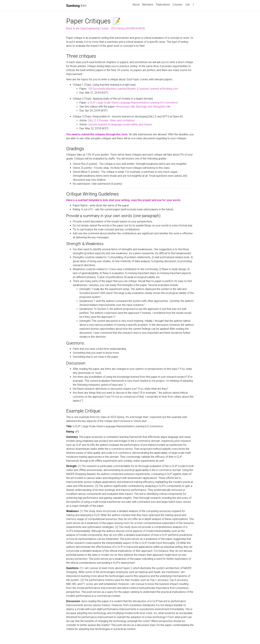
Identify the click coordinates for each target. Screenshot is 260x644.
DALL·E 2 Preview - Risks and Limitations (111, 120)
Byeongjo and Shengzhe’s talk (153, 107)
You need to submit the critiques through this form (97, 134)
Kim (76, 6)
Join (187, 5)
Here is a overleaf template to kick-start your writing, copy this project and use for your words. (124, 200)
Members (148, 5)
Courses (177, 5)
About (136, 5)
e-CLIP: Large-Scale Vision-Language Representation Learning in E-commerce (133, 103)
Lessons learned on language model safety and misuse (120, 124)
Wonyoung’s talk (125, 107)
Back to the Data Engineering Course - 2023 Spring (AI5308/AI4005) (106, 28)
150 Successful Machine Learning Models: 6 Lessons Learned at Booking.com (133, 89)
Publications (163, 5)
